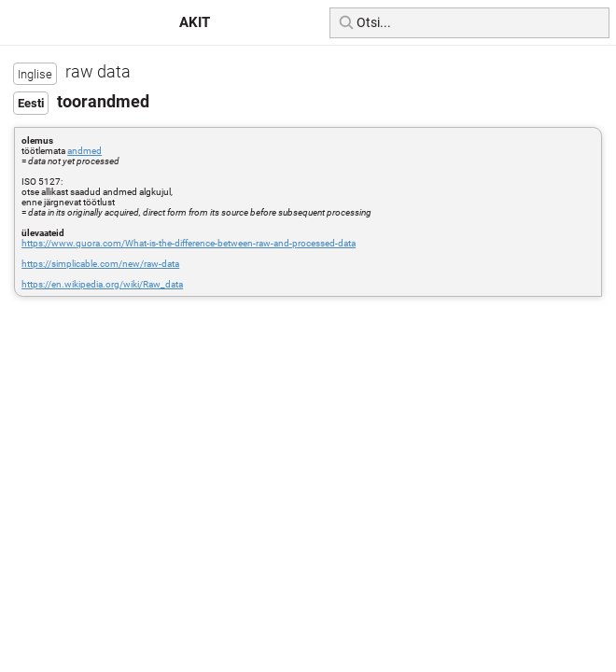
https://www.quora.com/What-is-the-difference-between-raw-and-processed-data (189, 243)
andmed (84, 151)
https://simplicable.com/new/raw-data (100, 264)
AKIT (195, 22)
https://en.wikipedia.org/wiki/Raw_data (102, 284)
